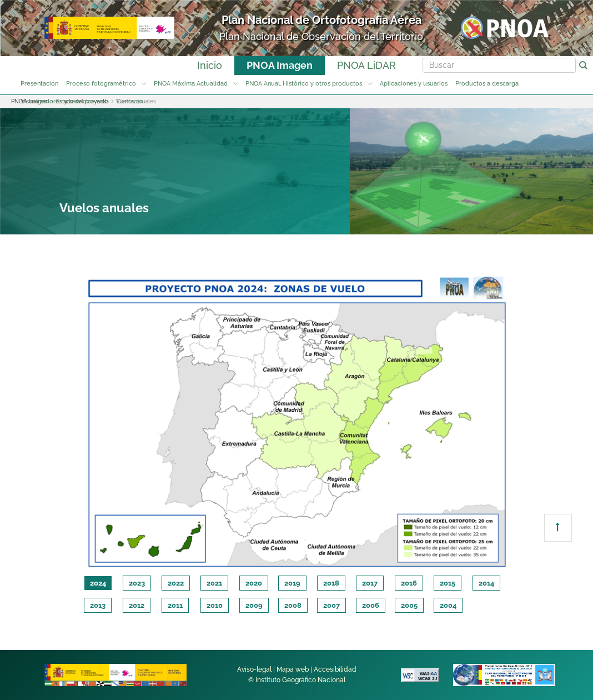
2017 (370, 583)
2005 (409, 605)
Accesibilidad (335, 669)
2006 (371, 605)
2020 (254, 583)
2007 (331, 605)
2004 (448, 605)
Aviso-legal (254, 669)
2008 (293, 605)
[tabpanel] (296, 420)
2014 (486, 583)
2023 (137, 583)
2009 (254, 605)
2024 (98, 583)
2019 (292, 583)
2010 (215, 605)
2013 (98, 605)
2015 (448, 583)
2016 (409, 583)
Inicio (210, 65)
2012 (137, 605)
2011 (175, 605)
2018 (331, 583)
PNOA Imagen (280, 65)
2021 (214, 583)
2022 (176, 583)
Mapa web (293, 669)
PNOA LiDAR (366, 65)
